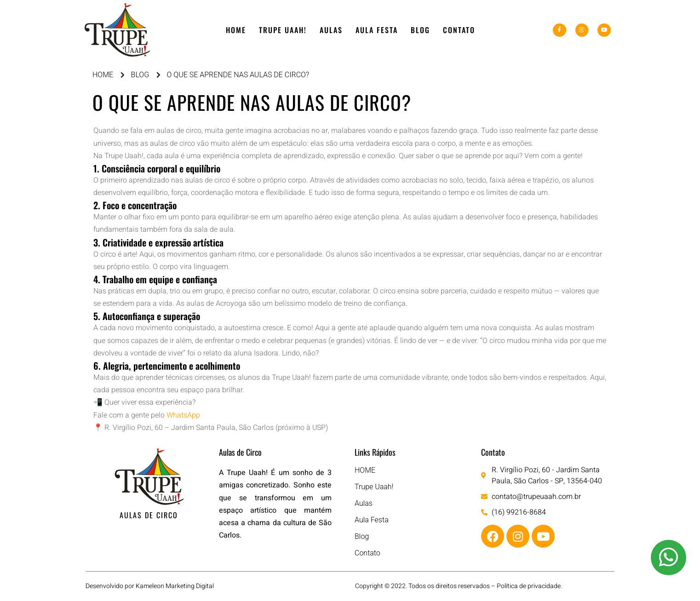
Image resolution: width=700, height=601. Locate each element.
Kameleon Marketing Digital (175, 586)
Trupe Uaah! (283, 30)
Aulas (331, 30)
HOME (236, 30)
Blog (420, 30)
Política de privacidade (529, 586)
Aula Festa (377, 30)
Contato (459, 30)
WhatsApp (183, 415)
